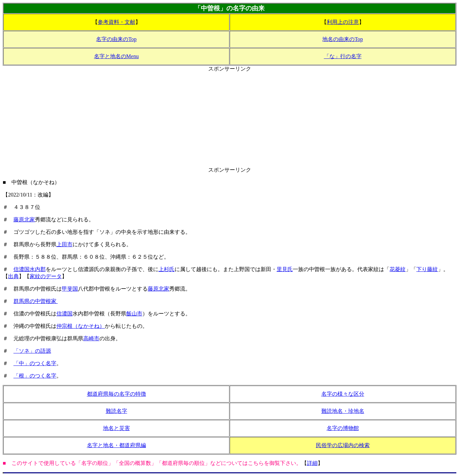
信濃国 (64, 314)
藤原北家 (24, 220)
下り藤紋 (427, 269)
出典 (13, 276)
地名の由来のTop (343, 39)
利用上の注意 (343, 22)
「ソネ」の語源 (32, 351)
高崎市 (91, 338)
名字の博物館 (343, 428)
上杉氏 (167, 269)
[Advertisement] (230, 120)
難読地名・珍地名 (343, 411)
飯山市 (134, 314)
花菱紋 (398, 269)
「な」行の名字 (343, 56)
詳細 (312, 463)
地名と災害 (117, 428)
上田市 (64, 244)
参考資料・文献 (117, 22)
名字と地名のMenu (116, 56)
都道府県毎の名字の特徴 (117, 394)
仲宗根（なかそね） (81, 326)
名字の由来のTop (116, 39)
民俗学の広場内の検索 (343, 445)
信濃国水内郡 (30, 269)
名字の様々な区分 (343, 394)
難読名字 (117, 411)
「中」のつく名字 (35, 363)
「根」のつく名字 (35, 376)
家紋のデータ (46, 276)
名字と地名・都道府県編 (117, 445)
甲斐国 (70, 289)
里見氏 (285, 269)
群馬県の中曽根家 (36, 301)
